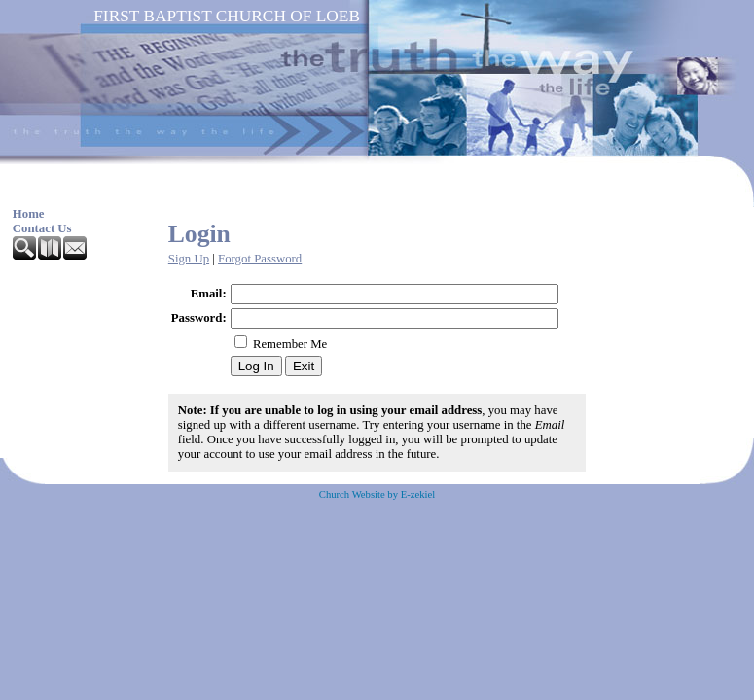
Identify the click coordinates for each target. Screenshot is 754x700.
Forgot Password (260, 259)
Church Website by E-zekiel (377, 494)
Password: (199, 318)
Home (29, 214)
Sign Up (189, 259)
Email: (209, 294)
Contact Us (42, 228)
